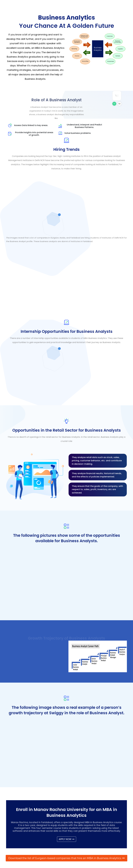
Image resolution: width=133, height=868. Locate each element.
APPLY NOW (67, 839)
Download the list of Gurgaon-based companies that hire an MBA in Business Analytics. (67, 858)
